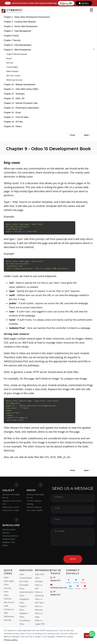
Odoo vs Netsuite (39, 608)
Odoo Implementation (27, 590)
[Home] (12, 13)
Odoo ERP (40, 574)
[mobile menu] (91, 10)
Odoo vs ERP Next (39, 601)
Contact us (9, 609)
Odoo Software (39, 580)
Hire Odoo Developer (24, 583)
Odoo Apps (9, 581)
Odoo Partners (8, 597)
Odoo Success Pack (7, 588)
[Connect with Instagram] (78, 587)
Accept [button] (89, 636)
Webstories (9, 617)
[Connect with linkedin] (71, 587)
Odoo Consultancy (25, 619)
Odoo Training (23, 626)
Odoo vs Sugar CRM (40, 622)
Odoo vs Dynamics (39, 594)
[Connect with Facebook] (69, 580)
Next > (87, 135)
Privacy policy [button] (11, 640)
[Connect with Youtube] (86, 587)
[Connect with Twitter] (77, 580)
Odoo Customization (26, 576)
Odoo (6, 578)
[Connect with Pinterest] (84, 580)
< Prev (72, 135)
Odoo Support (23, 604)
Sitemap (8, 620)
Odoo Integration (24, 597)
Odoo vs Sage (39, 615)
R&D (6, 613)
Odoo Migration (23, 612)
